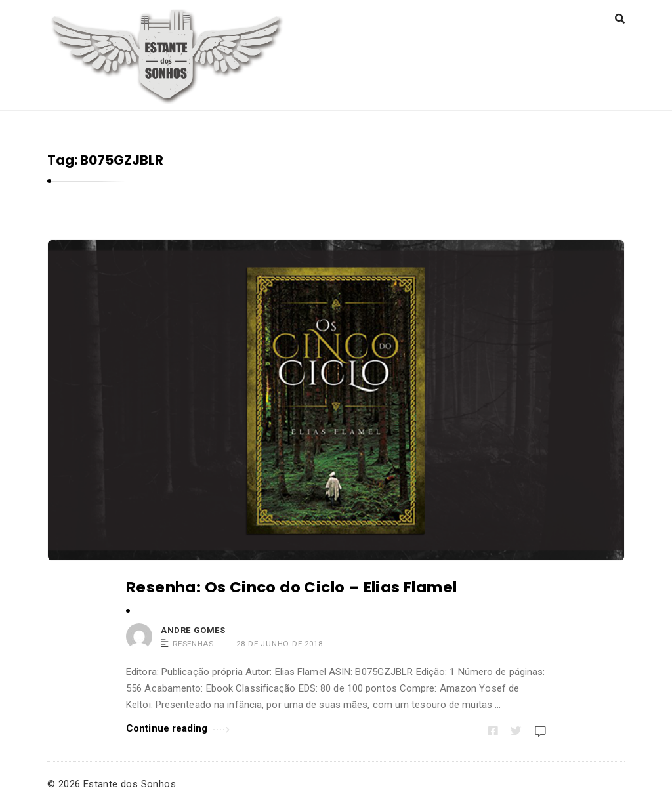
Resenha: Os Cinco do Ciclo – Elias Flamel (291, 587)
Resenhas (193, 644)
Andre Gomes (193, 630)
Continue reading (178, 727)
